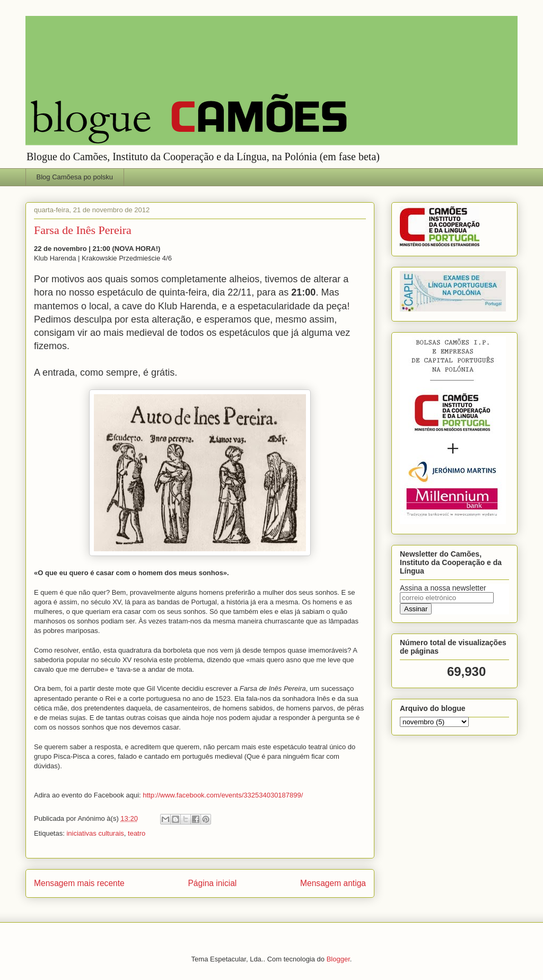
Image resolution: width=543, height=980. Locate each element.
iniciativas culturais (95, 833)
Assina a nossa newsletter (443, 588)
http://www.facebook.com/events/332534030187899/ (223, 795)
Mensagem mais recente (79, 883)
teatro (137, 833)
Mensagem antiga (333, 883)
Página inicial (212, 883)
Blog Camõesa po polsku (75, 177)
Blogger (338, 959)
